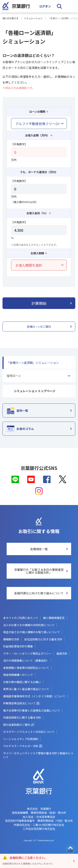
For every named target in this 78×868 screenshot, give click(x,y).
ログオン (45, 6)
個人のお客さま (11, 18)
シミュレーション (33, 18)
